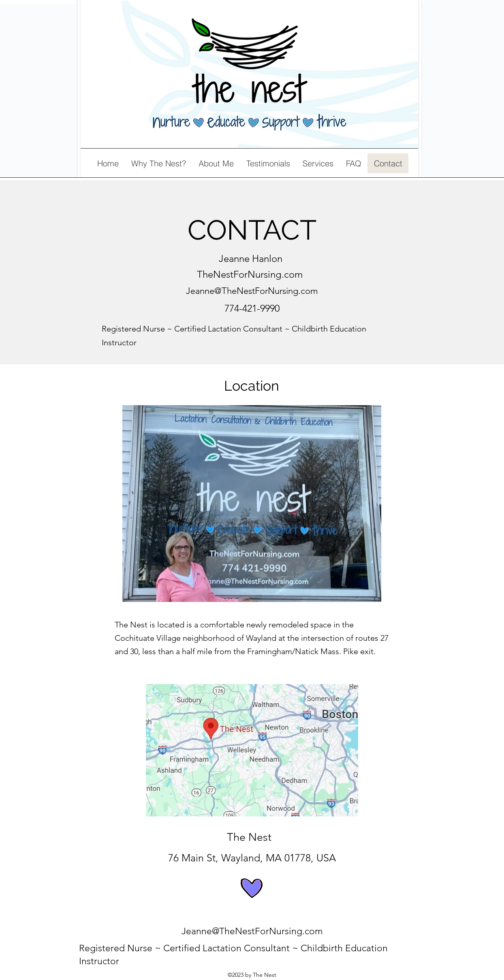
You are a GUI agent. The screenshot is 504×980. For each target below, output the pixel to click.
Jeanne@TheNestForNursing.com (252, 291)
